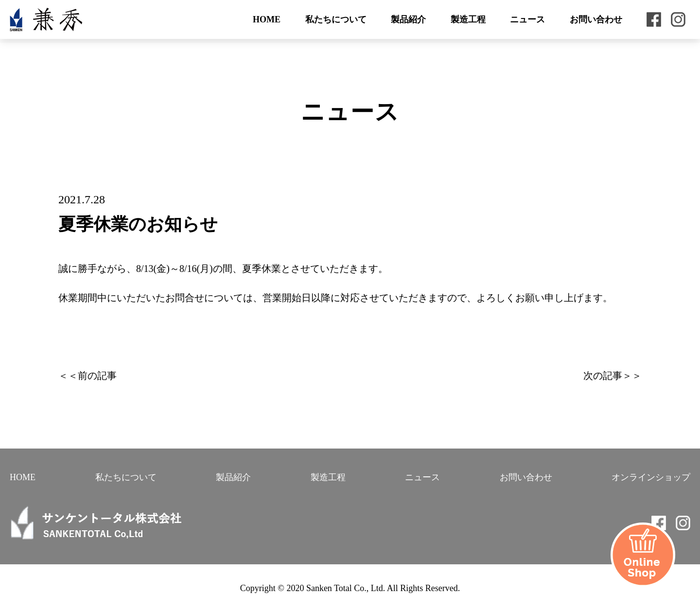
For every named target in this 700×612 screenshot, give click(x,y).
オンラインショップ (651, 477)
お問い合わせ (596, 19)
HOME (267, 19)
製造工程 (468, 19)
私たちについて (336, 19)
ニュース (527, 19)
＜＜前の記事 (87, 376)
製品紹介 (408, 19)
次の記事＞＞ (612, 376)
